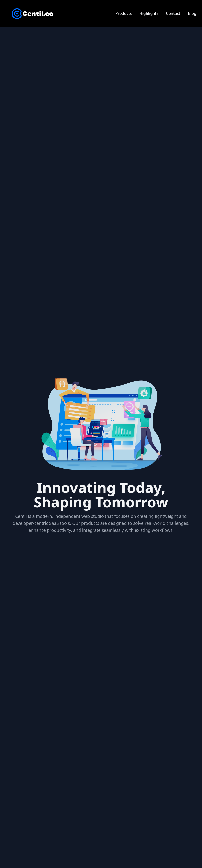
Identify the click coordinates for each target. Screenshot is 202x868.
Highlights (149, 13)
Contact (173, 13)
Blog (192, 13)
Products (124, 13)
